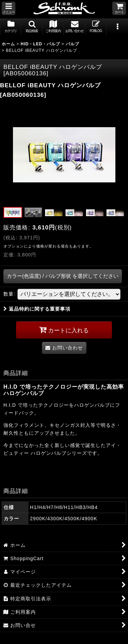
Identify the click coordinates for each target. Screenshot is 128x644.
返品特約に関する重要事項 (37, 309)
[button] (9, 8)
